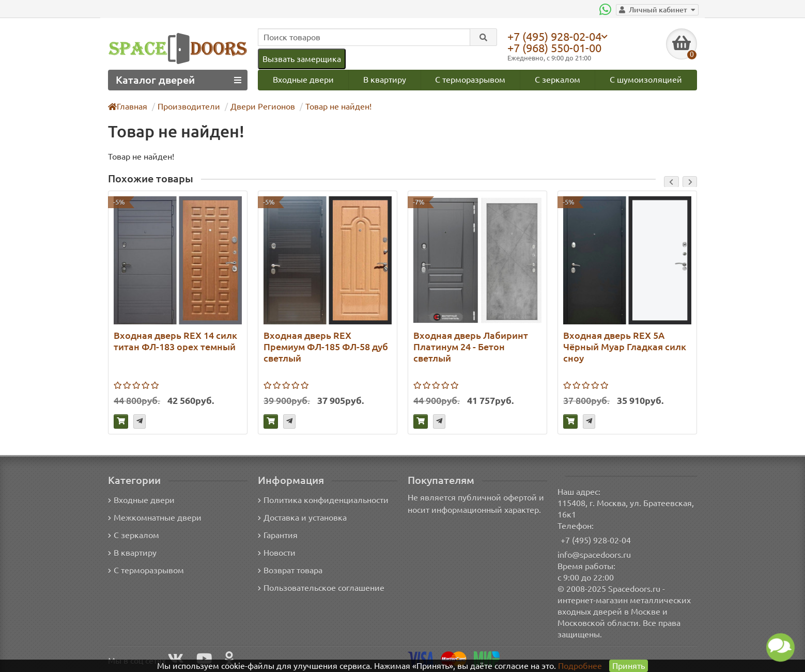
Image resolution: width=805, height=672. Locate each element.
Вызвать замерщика (301, 59)
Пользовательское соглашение (320, 588)
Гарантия (278, 535)
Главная (128, 106)
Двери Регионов (258, 106)
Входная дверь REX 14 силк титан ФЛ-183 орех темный (175, 341)
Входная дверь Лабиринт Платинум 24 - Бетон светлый (469, 346)
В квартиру (384, 79)
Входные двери (303, 79)
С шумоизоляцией (647, 79)
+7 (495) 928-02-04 (557, 36)
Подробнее (580, 666)
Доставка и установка (302, 518)
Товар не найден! (331, 106)
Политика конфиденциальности (322, 500)
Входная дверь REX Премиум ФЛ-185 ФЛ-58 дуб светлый (325, 346)
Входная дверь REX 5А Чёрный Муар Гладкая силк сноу (624, 346)
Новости (277, 553)
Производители (188, 106)
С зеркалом (558, 79)
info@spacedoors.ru (594, 554)
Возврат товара (291, 571)
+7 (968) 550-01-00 (557, 48)
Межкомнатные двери (153, 518)
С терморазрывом (470, 79)
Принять (628, 666)
